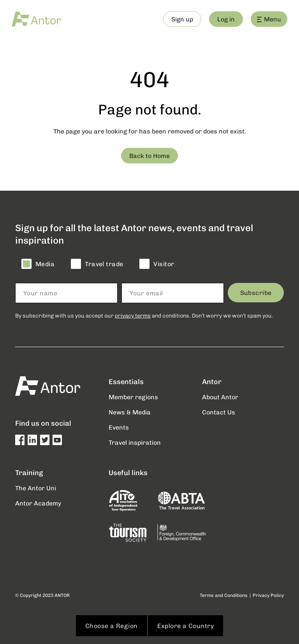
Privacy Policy (268, 595)
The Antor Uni (36, 488)
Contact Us (219, 412)
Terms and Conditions (224, 595)
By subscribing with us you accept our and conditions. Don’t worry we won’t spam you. (144, 315)
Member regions (133, 397)
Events (119, 427)
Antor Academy (38, 503)
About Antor (220, 397)
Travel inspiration (135, 442)
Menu (269, 19)
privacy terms (133, 315)
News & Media (130, 412)
